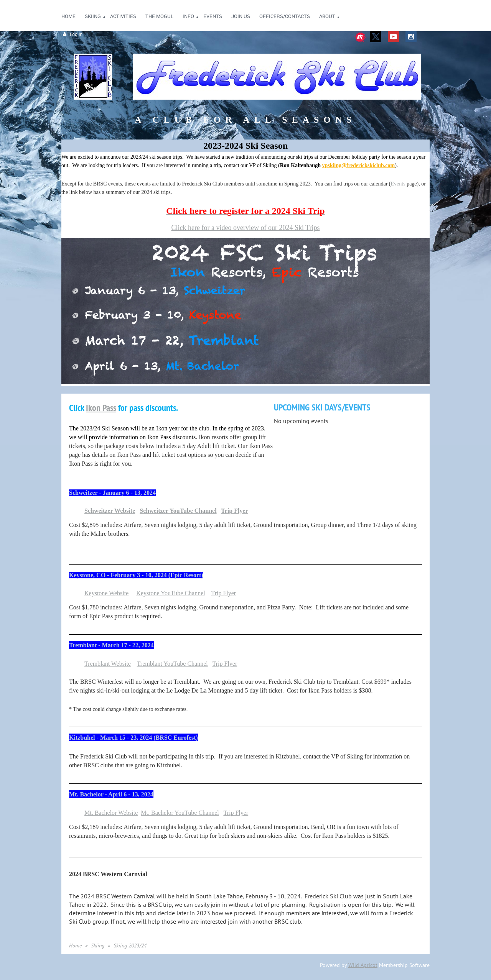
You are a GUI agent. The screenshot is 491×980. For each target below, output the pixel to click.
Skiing (98, 946)
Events (398, 184)
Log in (76, 34)
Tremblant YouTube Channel (172, 664)
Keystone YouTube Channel (171, 593)
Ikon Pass (101, 408)
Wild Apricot (363, 965)
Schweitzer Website (110, 511)
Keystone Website (106, 593)
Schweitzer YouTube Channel (178, 511)
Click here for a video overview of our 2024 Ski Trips (246, 228)
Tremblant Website (108, 664)
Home (75, 946)
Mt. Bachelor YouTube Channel (180, 813)
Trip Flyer (234, 511)
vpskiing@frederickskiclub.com (358, 165)
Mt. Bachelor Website (111, 813)
